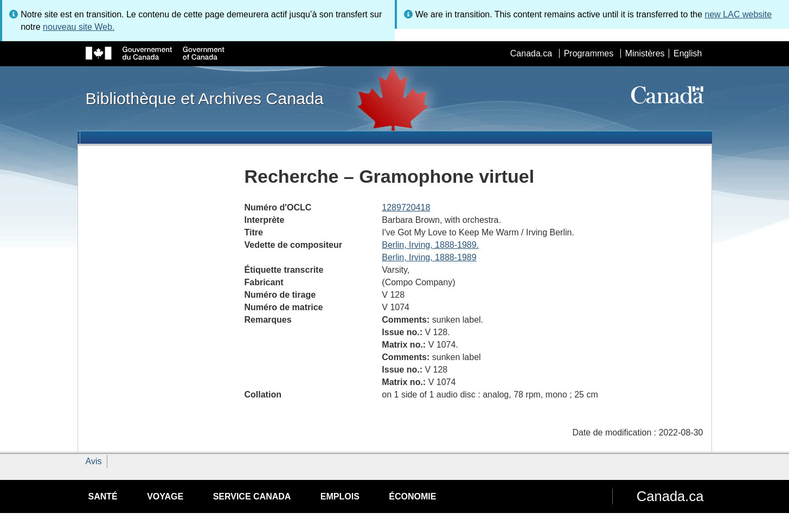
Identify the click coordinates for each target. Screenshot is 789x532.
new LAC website (739, 14)
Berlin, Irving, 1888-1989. (430, 245)
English (688, 53)
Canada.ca (531, 53)
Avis (94, 461)
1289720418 (406, 207)
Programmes (589, 53)
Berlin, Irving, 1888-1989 (429, 257)
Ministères (645, 53)
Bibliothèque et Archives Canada (205, 98)
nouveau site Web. (79, 27)
